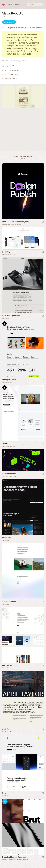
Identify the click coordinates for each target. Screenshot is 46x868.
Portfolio (12, 66)
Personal (5, 476)
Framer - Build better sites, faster (16, 222)
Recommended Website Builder (12, 224)
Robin (5, 793)
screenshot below (14, 43)
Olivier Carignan (9, 601)
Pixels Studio (8, 538)
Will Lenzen (7, 665)
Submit (23, 158)
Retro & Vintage (14, 70)
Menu (10, 5)
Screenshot (9, 22)
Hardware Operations (11, 316)
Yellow (16, 74)
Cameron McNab (9, 474)
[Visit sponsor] (43, 222)
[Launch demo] (43, 857)
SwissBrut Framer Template (14, 857)
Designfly (6, 252)
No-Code (5, 860)
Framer (5, 324)
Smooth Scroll (15, 61)
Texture (24, 61)
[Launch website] (43, 252)
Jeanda (5, 444)
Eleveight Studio (9, 380)
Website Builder (23, 860)
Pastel (11, 74)
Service (13, 255)
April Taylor (7, 729)
